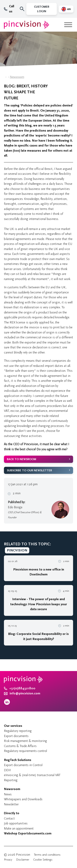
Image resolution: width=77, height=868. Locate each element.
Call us (9, 9)
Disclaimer (23, 860)
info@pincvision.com (25, 693)
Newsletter (11, 804)
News (8, 794)
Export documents (16, 736)
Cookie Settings (43, 860)
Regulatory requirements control (25, 751)
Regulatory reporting (18, 731)
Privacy (8, 860)
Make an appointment (19, 828)
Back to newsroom (22, 459)
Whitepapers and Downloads (23, 799)
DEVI (7, 770)
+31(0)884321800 (20, 688)
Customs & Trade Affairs (20, 746)
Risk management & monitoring (25, 741)
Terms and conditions (47, 855)
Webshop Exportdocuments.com (28, 833)
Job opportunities (16, 823)
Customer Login (42, 9)
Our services (13, 726)
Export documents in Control (23, 765)
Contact (9, 818)
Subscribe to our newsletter (29, 470)
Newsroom (17, 77)
